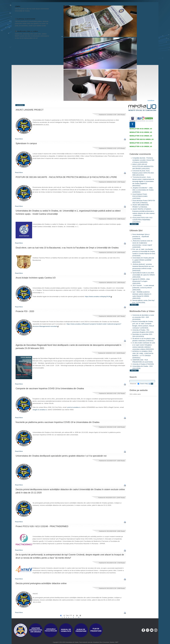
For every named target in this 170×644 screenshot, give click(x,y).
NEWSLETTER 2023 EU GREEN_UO (141, 139)
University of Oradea (143, 364)
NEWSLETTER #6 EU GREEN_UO (141, 129)
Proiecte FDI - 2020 (25, 311)
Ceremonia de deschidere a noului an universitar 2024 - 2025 (143, 317)
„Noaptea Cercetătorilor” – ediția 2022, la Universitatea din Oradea (143, 190)
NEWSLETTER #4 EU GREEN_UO (141, 136)
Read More (19, 139)
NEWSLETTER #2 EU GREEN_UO (141, 143)
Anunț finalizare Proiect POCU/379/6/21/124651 (140, 196)
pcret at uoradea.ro (74, 407)
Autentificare (151, 101)
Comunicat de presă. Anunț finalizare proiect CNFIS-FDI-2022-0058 (143, 173)
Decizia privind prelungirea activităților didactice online (41, 583)
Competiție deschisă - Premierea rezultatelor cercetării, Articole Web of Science (143, 160)
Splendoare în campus (26, 143)
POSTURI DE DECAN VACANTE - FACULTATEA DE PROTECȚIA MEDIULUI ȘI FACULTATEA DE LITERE (66, 177)
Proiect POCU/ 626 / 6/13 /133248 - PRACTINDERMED (42, 526)
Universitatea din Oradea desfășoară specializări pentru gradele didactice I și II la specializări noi (61, 456)
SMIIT (117, 642)
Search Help (145, 384)
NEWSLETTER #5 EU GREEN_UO (141, 132)
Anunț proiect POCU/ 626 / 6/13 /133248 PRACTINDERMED (142, 220)
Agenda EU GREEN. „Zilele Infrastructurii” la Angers (141, 281)
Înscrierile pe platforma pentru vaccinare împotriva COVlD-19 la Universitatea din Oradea (58, 422)
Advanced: (134, 384)
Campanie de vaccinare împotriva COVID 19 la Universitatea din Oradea (50, 389)
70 (79, 617)
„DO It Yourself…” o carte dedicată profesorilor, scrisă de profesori (143, 288)
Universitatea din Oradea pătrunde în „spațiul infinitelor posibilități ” (143, 260)
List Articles (20, 105)
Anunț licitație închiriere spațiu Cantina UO (36, 278)
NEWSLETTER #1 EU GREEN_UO (141, 147)
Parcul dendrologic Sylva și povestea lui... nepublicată (141, 237)
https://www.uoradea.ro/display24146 (99, 296)
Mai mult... (134, 224)
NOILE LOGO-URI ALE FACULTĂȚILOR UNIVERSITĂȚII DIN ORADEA (143, 167)
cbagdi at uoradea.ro (40, 410)
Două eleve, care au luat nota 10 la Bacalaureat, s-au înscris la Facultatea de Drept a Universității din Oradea (67, 248)
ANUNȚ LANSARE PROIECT (30, 110)
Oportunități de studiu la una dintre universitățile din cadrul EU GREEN (143, 275)
